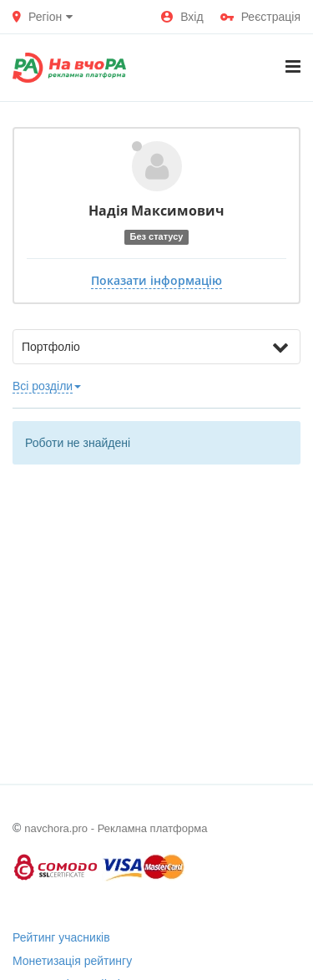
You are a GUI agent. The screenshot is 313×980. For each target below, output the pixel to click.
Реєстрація (260, 17)
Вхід (182, 17)
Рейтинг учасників (61, 937)
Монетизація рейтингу (72, 961)
